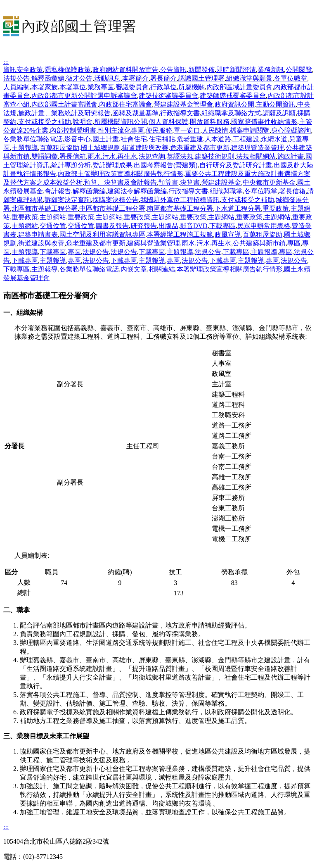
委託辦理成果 (112, 165)
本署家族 (45, 87)
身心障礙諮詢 (291, 130)
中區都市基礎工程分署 (112, 208)
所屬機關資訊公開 (121, 122)
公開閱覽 (299, 70)
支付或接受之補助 (45, 122)
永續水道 (274, 139)
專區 (294, 243)
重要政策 (276, 208)
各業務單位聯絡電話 (33, 139)
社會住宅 (134, 139)
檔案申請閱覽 (250, 130)
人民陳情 (215, 130)
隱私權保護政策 (68, 70)
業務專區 (101, 87)
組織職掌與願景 (249, 78)
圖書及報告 (112, 226)
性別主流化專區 (121, 130)
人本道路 (218, 139)
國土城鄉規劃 (101, 148)
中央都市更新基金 (269, 182)
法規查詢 (152, 156)
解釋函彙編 (48, 78)
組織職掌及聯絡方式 (231, 113)
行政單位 (163, 87)
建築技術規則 (215, 156)
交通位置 (53, 226)
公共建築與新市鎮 (259, 243)
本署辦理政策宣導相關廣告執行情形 (229, 269)
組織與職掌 (226, 191)
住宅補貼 (162, 139)
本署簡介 (135, 78)
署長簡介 (163, 78)
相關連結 (162, 269)
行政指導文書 (180, 113)
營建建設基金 (221, 182)
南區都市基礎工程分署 (180, 208)
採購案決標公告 (116, 200)
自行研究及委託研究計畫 (236, 165)
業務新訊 (271, 70)
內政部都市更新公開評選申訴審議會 (84, 96)
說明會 (83, 122)
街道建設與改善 (145, 148)
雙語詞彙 (45, 156)
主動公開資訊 (276, 104)
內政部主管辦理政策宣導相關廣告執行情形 (121, 174)
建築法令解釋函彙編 (137, 191)
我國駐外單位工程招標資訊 (180, 200)
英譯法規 (180, 156)
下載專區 (222, 226)
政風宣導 (228, 234)
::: (6, 62)
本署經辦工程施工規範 (180, 234)
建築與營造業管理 (258, 148)
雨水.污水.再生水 (112, 156)
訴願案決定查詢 (68, 200)
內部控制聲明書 (73, 130)
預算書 (168, 182)
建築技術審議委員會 (168, 96)
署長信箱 (73, 156)
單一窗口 (187, 130)
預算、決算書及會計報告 (121, 182)
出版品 (168, 226)
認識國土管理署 (201, 78)
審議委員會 (132, 87)
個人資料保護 (168, 122)
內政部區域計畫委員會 (239, 87)
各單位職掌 (291, 78)
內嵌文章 (134, 269)
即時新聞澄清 (236, 70)
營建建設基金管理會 (183, 104)
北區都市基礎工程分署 (45, 208)
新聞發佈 (201, 70)
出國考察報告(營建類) (166, 165)
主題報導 (25, 148)
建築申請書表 (38, 234)
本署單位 (73, 87)
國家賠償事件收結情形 (264, 122)
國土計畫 (106, 139)
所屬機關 (192, 87)
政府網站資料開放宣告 (125, 70)
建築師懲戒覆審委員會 (233, 96)
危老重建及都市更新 (200, 148)
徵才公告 (79, 78)
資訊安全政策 (23, 70)
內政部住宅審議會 (125, 104)
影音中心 (78, 139)
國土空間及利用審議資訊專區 (102, 234)
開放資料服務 (210, 122)
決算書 (190, 182)
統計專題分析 (71, 165)
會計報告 (58, 191)
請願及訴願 (279, 113)
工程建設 (246, 139)
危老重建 (190, 139)
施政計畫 (291, 156)
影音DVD (194, 226)
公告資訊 (173, 70)
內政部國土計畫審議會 (64, 104)
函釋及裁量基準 (135, 113)
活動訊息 (107, 78)
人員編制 (17, 87)
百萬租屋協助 (59, 148)
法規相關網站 (256, 156)
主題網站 (53, 217)
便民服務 (159, 130)
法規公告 (17, 78)
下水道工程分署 (238, 208)
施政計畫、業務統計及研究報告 (64, 113)
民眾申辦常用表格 (264, 226)
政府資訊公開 (234, 104)
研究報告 (144, 226)
